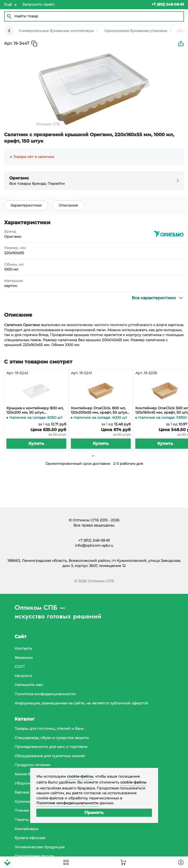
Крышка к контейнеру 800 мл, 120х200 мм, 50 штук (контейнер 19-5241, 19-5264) (35, 410)
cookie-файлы (80, 776)
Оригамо (13, 237)
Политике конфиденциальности (67, 803)
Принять (94, 813)
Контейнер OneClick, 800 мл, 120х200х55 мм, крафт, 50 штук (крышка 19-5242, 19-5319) (99, 410)
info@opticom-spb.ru (94, 545)
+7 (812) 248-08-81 (94, 540)
